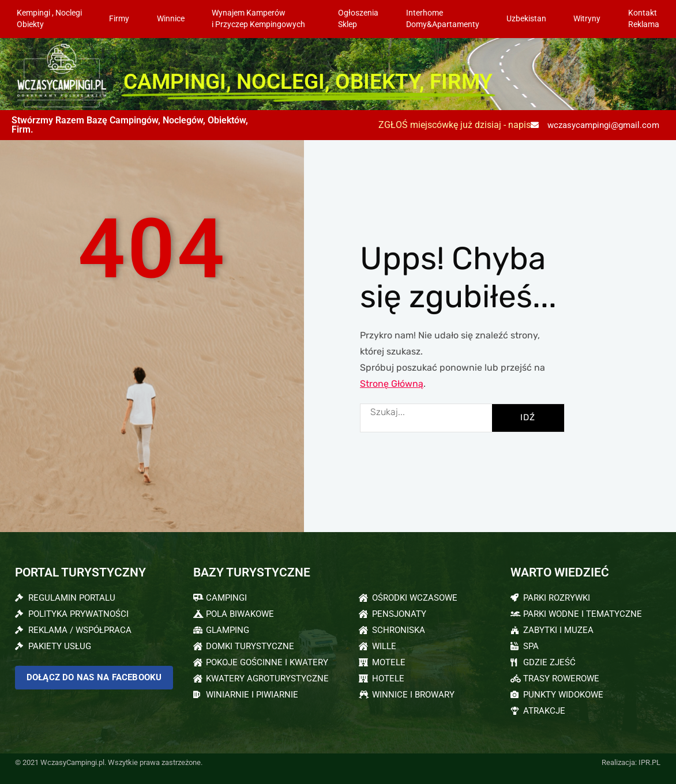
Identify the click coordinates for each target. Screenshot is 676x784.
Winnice (171, 19)
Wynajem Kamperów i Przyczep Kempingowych (261, 19)
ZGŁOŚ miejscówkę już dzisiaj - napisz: (458, 125)
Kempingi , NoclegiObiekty (49, 19)
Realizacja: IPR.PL (631, 762)
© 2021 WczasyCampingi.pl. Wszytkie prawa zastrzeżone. (109, 762)
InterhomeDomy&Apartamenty (443, 19)
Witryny (587, 19)
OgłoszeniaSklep (358, 19)
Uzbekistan (526, 19)
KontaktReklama (644, 19)
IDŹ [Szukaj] (528, 417)
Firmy (119, 19)
